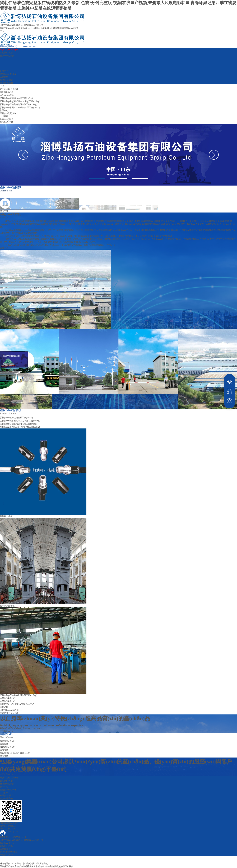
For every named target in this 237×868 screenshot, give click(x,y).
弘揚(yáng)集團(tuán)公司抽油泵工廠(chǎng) (20, 108)
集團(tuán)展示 (7, 80)
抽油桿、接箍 (6, 516)
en (3, 31)
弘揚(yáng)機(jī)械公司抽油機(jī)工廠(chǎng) (20, 101)
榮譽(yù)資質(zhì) (8, 74)
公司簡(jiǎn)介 (7, 53)
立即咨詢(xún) (6, 774)
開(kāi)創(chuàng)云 (9, 852)
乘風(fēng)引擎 (7, 846)
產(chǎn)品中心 (7, 56)
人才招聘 (4, 77)
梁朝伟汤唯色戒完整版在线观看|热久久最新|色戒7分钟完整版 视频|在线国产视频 (37, 866)
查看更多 (4, 248)
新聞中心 (4, 71)
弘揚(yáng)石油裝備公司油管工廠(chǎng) (18, 104)
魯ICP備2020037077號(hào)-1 (13, 837)
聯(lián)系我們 (6, 83)
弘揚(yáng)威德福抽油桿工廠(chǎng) (16, 98)
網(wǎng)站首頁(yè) (9, 49)
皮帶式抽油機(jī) (8, 606)
